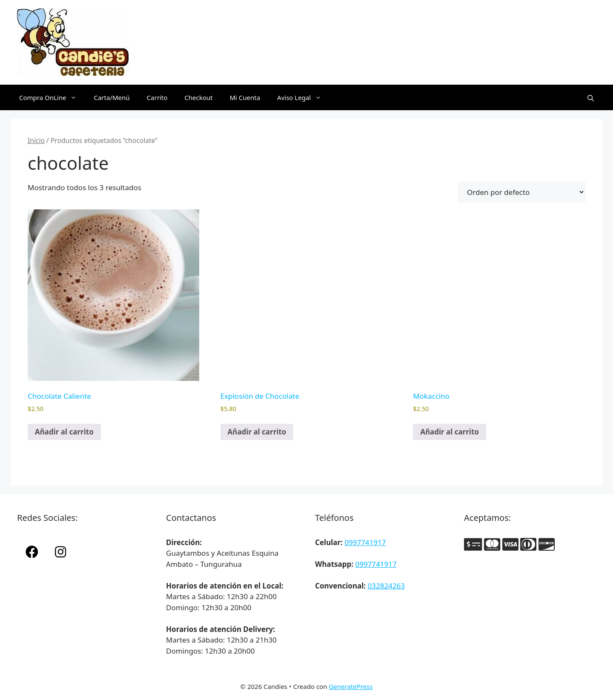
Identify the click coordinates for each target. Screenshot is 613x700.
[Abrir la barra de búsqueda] (591, 98)
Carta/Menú (112, 97)
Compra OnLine (52, 97)
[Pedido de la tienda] (522, 192)
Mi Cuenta (245, 97)
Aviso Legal (304, 97)
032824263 (386, 586)
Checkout (198, 97)
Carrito (157, 97)
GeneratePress (351, 686)
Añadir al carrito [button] (64, 432)
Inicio (36, 140)
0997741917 (365, 542)
